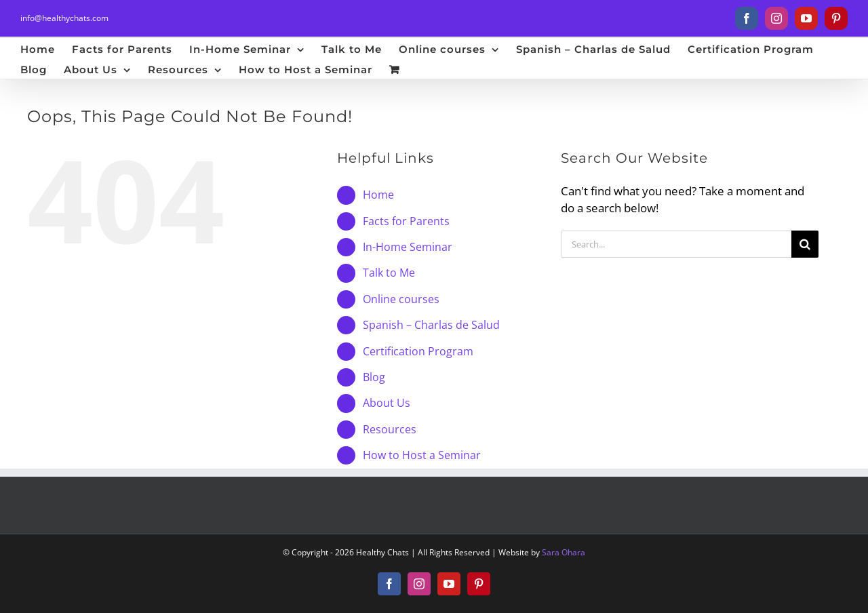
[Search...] (676, 244)
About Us (387, 403)
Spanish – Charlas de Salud (431, 325)
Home (378, 195)
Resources (390, 429)
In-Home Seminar (408, 247)
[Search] (805, 244)
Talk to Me (389, 273)
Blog (374, 377)
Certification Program (418, 351)
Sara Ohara (564, 552)
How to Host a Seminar (422, 455)
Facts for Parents (406, 221)
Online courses (401, 299)
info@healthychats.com (64, 18)
